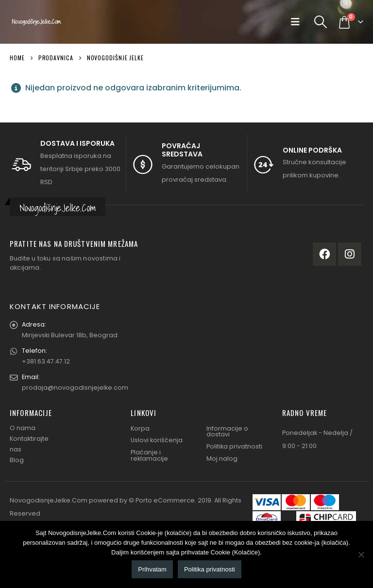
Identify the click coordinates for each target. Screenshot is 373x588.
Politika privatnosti (234, 446)
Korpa (140, 428)
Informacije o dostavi (227, 432)
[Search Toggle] (321, 22)
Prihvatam (152, 569)
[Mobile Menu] (297, 22)
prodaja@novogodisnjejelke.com (75, 388)
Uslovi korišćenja (157, 440)
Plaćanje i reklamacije (149, 455)
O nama (23, 428)
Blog (17, 460)
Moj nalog (222, 458)
